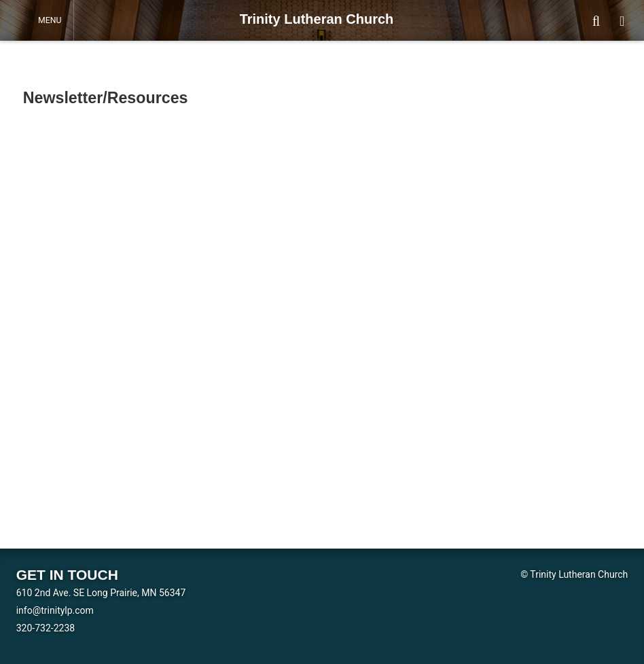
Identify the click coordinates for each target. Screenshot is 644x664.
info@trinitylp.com (55, 610)
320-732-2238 (46, 628)
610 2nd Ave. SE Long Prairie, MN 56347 (101, 593)
